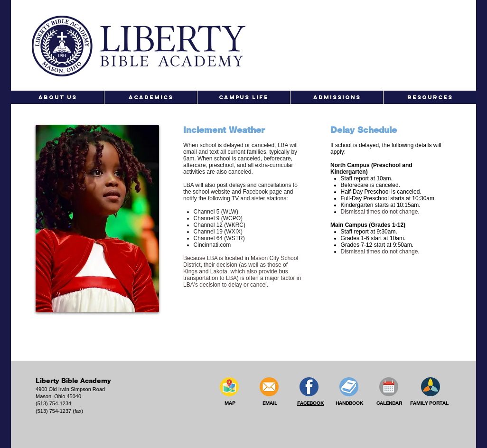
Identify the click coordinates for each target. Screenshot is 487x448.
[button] (57, 97)
